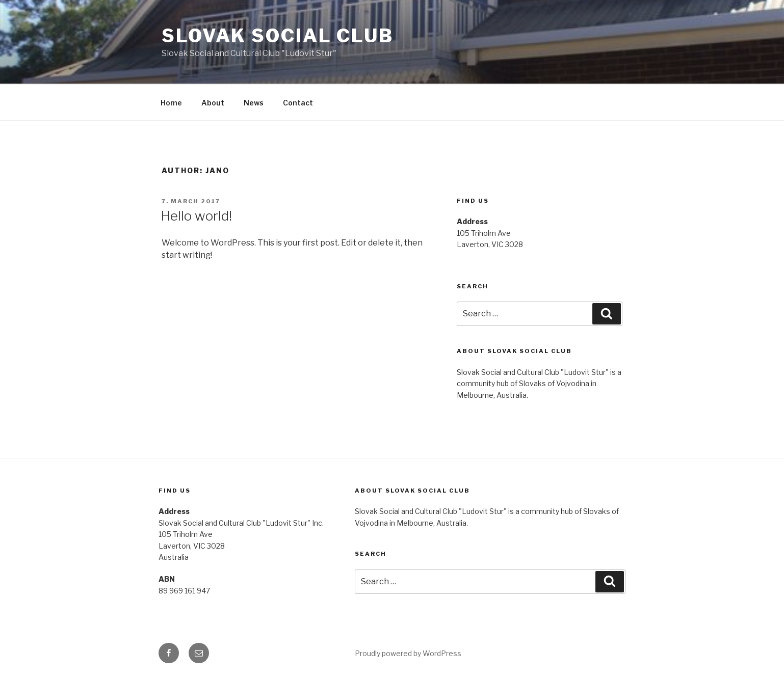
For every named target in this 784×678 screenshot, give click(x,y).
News (254, 103)
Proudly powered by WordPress (408, 653)
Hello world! (196, 216)
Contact (298, 103)
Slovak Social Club (278, 36)
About (213, 103)
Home (171, 103)
